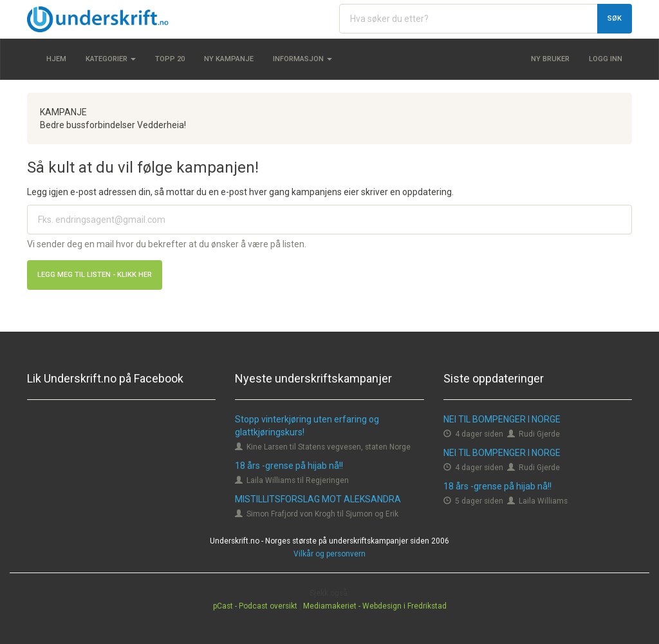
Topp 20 (170, 59)
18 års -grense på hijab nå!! (289, 466)
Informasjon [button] (302, 59)
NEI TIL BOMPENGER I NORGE (502, 419)
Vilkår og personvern (329, 554)
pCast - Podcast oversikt (255, 606)
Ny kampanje (229, 59)
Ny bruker (550, 59)
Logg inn (606, 59)
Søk (615, 18)
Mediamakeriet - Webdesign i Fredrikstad (375, 606)
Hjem (56, 59)
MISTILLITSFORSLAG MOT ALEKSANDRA (318, 499)
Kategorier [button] (111, 59)
